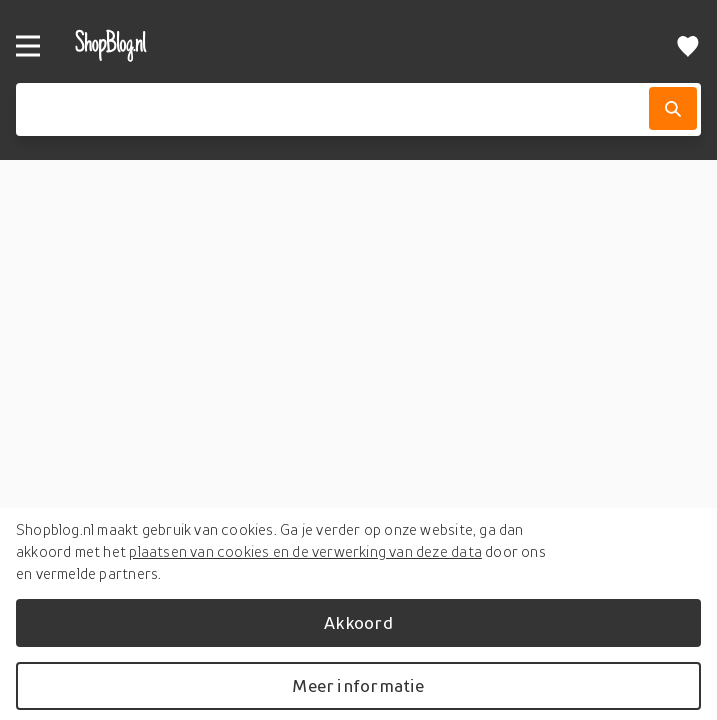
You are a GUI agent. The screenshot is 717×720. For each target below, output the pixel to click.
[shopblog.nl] (327, 45)
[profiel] (643, 45)
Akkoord (358, 622)
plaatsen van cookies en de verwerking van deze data (305, 551)
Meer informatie (358, 685)
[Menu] (28, 46)
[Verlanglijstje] (688, 45)
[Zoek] (673, 108)
